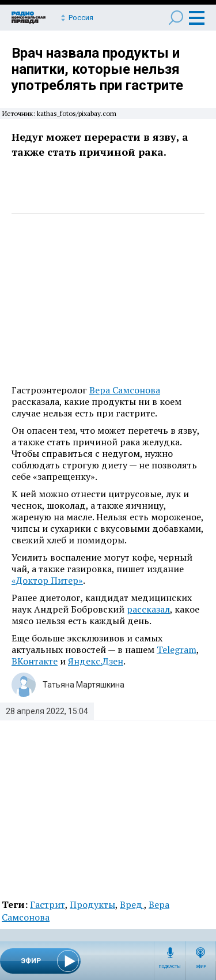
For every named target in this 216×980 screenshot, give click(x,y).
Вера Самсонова (125, 390)
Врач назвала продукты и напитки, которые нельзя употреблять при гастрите (97, 69)
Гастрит (48, 904)
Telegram (177, 649)
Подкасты (170, 967)
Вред (132, 904)
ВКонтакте (35, 661)
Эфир (201, 967)
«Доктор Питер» (47, 580)
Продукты (92, 904)
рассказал (148, 609)
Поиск (176, 18)
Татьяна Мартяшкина (84, 685)
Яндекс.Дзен (96, 661)
